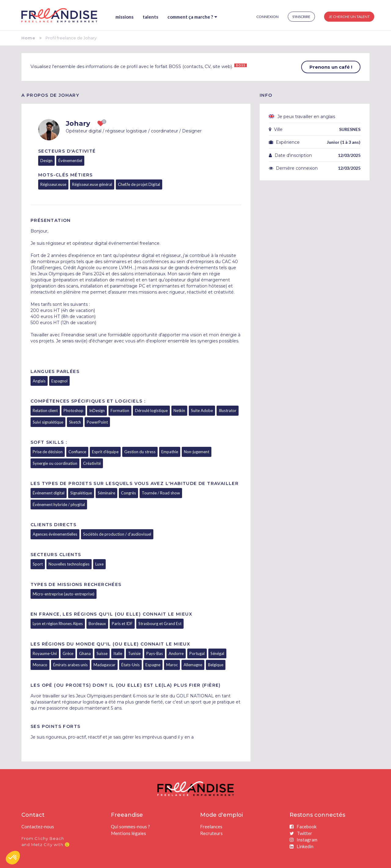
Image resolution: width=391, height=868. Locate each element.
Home (28, 38)
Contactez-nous (38, 826)
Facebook (303, 826)
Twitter (301, 833)
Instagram (303, 840)
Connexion (267, 17)
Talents (150, 17)
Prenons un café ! (331, 67)
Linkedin (301, 846)
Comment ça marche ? (192, 17)
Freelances (211, 826)
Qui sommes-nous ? (130, 826)
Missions (124, 17)
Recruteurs (211, 833)
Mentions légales (128, 833)
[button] (13, 858)
